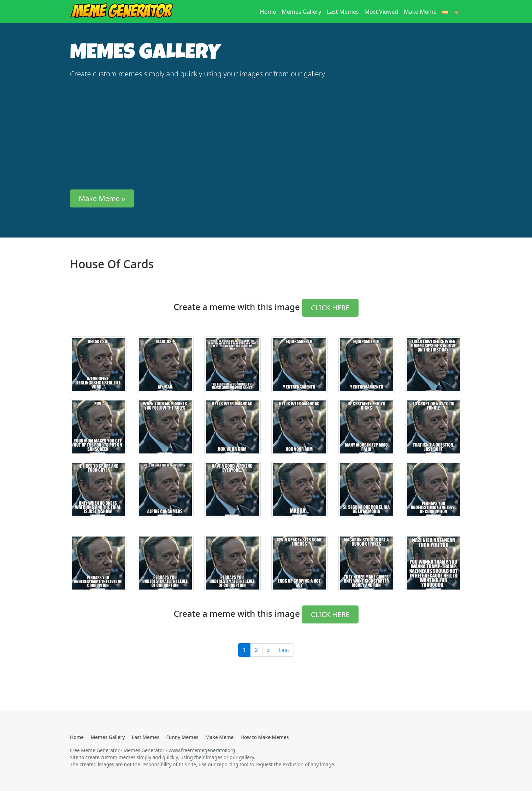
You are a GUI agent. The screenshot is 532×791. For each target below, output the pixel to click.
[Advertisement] (199, 134)
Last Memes (343, 12)
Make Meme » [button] (102, 198)
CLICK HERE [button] (330, 308)
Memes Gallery (301, 12)
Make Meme (420, 12)
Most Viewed (382, 12)
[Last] (268, 650)
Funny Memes (182, 737)
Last (284, 650)
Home (270, 11)
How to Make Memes (265, 737)
